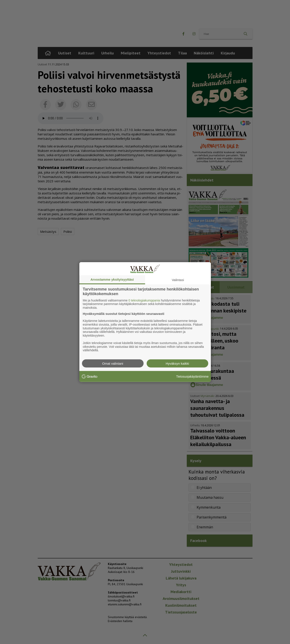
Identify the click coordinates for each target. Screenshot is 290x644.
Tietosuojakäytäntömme (192, 376)
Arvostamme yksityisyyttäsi (112, 279)
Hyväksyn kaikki (177, 363)
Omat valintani (113, 363)
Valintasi (178, 280)
